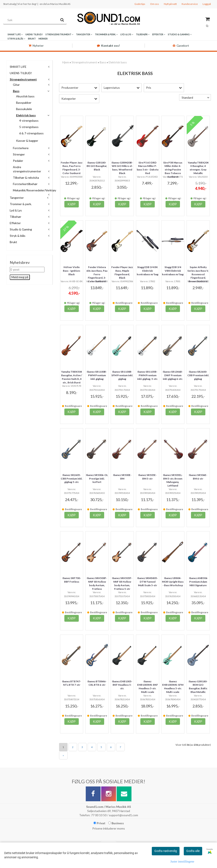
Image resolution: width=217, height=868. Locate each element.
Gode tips (140, 4)
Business (116, 823)
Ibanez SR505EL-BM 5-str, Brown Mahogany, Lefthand (173, 480)
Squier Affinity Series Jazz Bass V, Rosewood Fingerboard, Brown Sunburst (198, 274)
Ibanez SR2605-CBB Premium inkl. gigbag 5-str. (72, 479)
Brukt (13, 242)
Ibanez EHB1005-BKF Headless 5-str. (122, 685)
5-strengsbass (29, 127)
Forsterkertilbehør (25, 184)
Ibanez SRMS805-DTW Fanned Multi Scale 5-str (148, 582)
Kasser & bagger (27, 141)
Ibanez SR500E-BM (122, 477)
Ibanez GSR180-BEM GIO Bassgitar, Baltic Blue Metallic (198, 687)
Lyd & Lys (16, 210)
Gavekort (181, 46)
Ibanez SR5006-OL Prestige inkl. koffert (97, 479)
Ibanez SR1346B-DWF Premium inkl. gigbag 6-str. (173, 375)
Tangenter (17, 198)
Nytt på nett (170, 4)
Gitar (16, 85)
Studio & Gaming (21, 229)
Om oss (155, 4)
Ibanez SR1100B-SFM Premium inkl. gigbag (122, 375)
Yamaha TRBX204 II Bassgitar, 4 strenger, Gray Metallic (198, 168)
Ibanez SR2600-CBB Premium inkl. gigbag (198, 375)
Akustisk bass (25, 96)
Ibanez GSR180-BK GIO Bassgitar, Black (97, 166)
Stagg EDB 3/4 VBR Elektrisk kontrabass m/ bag (173, 271)
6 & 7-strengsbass (31, 133)
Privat (99, 823)
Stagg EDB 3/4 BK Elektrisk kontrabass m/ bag (148, 271)
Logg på (207, 4)
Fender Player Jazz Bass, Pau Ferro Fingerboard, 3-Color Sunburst (72, 168)
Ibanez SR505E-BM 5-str (147, 477)
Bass (16, 91)
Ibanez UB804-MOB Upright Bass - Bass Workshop (173, 582)
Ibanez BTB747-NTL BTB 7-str (72, 683)
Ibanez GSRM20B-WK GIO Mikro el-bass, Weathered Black (122, 168)
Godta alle (193, 851)
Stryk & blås (18, 236)
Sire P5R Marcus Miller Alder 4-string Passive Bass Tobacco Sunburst (173, 170)
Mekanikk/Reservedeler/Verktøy (35, 190)
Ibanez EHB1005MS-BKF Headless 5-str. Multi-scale (148, 687)
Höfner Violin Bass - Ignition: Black (72, 271)
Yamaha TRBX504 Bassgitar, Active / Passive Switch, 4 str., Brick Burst (72, 377)
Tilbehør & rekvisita (26, 178)
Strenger (19, 154)
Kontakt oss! (108, 46)
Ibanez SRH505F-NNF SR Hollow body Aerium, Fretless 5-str (122, 583)
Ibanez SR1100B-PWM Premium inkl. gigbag (97, 375)
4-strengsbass (29, 121)
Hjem (66, 62)
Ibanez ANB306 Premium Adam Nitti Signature (198, 582)
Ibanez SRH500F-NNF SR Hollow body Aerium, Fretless (97, 583)
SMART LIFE (18, 67)
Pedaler (18, 161)
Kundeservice (190, 4)
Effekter (15, 223)
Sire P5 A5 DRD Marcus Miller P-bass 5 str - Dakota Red (148, 168)
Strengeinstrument (23, 79)
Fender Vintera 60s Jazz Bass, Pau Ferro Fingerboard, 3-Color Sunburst (97, 274)
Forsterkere (21, 148)
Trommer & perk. (21, 204)
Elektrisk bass (26, 115)
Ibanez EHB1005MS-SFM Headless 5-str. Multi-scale (173, 687)
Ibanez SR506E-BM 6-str (198, 477)
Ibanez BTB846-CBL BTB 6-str (97, 683)
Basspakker (24, 103)
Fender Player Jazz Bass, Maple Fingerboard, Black (122, 272)
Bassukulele (24, 109)
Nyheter (36, 46)
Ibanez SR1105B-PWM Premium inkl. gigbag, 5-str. (147, 375)
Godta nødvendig (166, 851)
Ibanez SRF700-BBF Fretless (72, 580)
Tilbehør (15, 217)
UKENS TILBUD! (21, 73)
